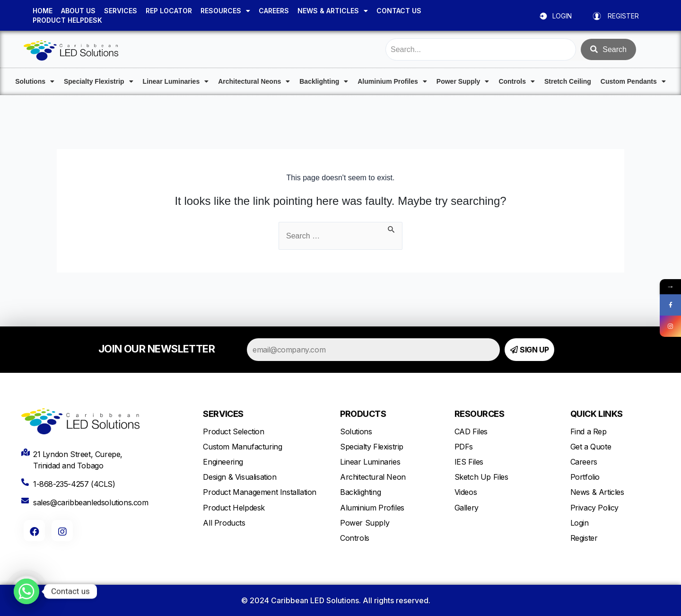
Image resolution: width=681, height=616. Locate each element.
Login (580, 523)
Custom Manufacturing (242, 447)
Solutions (35, 81)
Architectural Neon (373, 477)
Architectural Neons (254, 81)
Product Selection (233, 431)
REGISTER (623, 16)
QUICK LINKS (597, 414)
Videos (466, 492)
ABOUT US (78, 11)
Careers (584, 462)
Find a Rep (589, 431)
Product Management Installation (260, 492)
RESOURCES (225, 11)
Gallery (467, 508)
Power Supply (463, 81)
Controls (517, 81)
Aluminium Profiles (392, 81)
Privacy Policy (594, 508)
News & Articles (597, 492)
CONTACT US (399, 11)
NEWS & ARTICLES (333, 11)
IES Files (469, 462)
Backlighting (324, 81)
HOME (43, 11)
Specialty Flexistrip (99, 81)
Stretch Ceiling (568, 81)
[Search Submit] (392, 228)
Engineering (223, 462)
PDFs (464, 447)
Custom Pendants (633, 81)
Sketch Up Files (481, 477)
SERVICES (121, 11)
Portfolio (585, 477)
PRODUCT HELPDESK (67, 20)
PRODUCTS (363, 414)
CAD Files (471, 431)
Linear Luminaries (176, 81)
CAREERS (274, 11)
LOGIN (562, 16)
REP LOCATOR (169, 11)
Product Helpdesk (234, 508)
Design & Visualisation (240, 477)
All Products (224, 523)
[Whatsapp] (26, 591)
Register (584, 538)
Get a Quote (591, 447)
